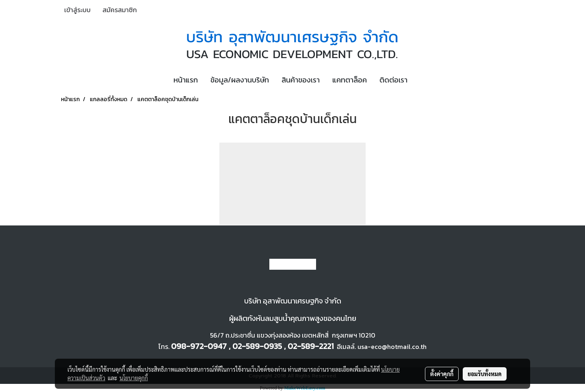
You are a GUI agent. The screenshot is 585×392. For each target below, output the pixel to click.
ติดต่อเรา (393, 80)
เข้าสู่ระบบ (77, 10)
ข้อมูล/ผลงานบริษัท (240, 80)
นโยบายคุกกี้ (134, 378)
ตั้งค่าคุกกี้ (442, 374)
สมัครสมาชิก (120, 10)
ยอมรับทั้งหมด (485, 374)
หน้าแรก (186, 80)
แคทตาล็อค (350, 80)
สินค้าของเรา (301, 80)
